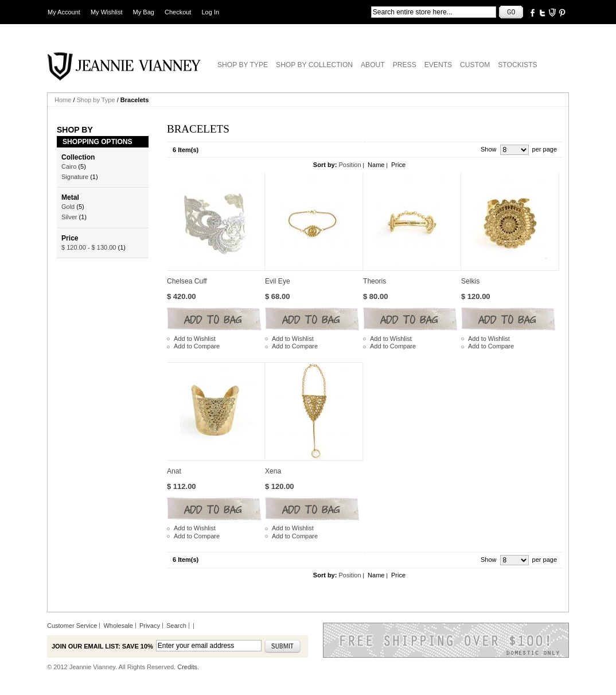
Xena (273, 471)
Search (176, 626)
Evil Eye (278, 281)
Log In (211, 12)
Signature (75, 177)
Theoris (375, 281)
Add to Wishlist (195, 339)
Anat (174, 471)
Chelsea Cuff (187, 281)
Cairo (69, 166)
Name (376, 165)
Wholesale (118, 626)
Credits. (188, 667)
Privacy (150, 626)
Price (398, 165)
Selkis (470, 281)
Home (63, 100)
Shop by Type (96, 100)
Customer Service (72, 626)
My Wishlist (107, 12)
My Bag (144, 12)
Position (350, 165)
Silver (69, 217)
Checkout (178, 12)
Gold (68, 207)
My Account (64, 12)
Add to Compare (197, 346)
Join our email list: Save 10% (102, 646)
